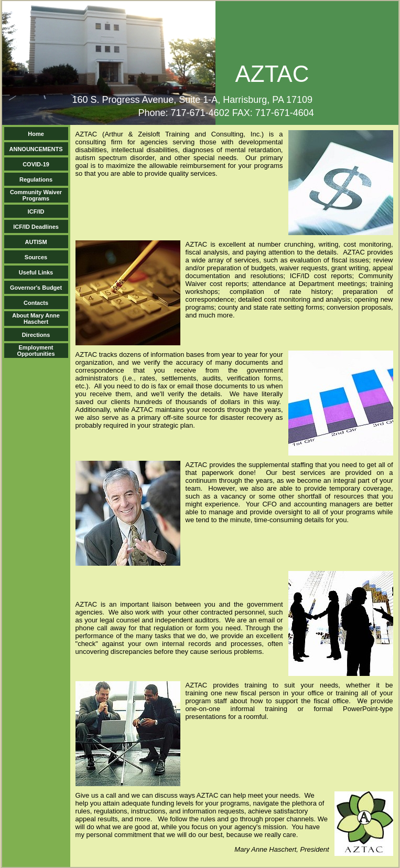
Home (36, 134)
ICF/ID (36, 211)
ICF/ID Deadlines (36, 227)
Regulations (36, 179)
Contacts (36, 303)
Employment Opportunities (36, 351)
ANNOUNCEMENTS (36, 149)
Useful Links (36, 272)
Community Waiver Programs (36, 195)
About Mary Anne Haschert (36, 319)
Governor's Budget (36, 288)
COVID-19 (36, 164)
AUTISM (36, 242)
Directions (36, 335)
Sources (36, 257)
